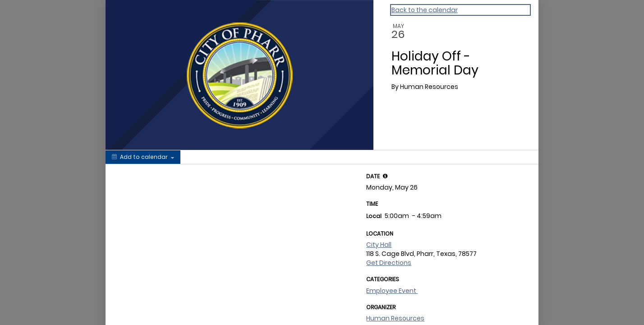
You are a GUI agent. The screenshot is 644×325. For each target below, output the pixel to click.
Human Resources (395, 318)
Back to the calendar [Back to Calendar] (425, 10)
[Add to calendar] (143, 157)
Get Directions (389, 263)
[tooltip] (385, 176)
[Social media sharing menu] (197, 157)
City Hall (379, 245)
